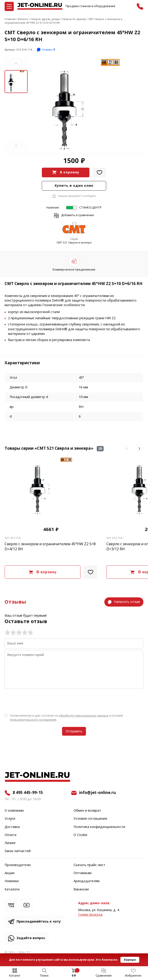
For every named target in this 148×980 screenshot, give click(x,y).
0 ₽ (74, 976)
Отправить (74, 731)
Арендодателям (87, 881)
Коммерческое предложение (74, 270)
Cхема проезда (90, 915)
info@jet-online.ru (97, 793)
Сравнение (104, 976)
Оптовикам (83, 873)
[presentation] (40, 701)
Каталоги (12, 890)
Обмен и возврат (87, 811)
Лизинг (10, 843)
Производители (18, 865)
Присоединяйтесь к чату (39, 922)
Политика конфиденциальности (99, 827)
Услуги (10, 819)
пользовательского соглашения (33, 720)
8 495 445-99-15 (28, 793)
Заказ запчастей (18, 851)
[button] (16, 63)
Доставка (12, 827)
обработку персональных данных (84, 716)
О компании (14, 811)
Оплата (10, 835)
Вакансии (81, 890)
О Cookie (80, 835)
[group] (85, 104)
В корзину (70, 172)
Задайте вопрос (31, 938)
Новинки (12, 881)
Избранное (133, 976)
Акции (10, 873)
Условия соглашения (90, 819)
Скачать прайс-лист (89, 865)
